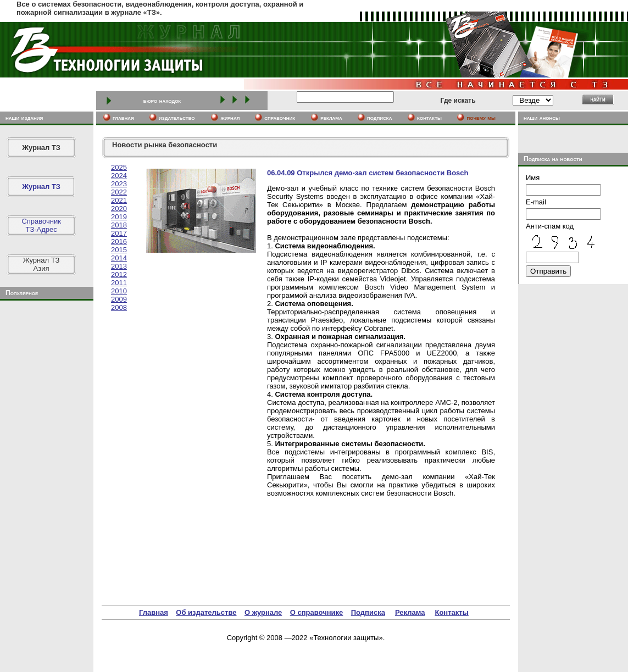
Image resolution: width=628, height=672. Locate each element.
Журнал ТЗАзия (41, 264)
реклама (331, 118)
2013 (119, 266)
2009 (119, 299)
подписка (380, 118)
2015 (119, 250)
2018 (119, 225)
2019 (119, 217)
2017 (119, 233)
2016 (119, 241)
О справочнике (317, 612)
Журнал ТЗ (41, 148)
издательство (177, 118)
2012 (119, 274)
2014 (119, 258)
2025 (119, 167)
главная (123, 118)
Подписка (368, 612)
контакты (429, 118)
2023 (119, 184)
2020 (119, 209)
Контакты (451, 612)
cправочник (280, 118)
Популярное (22, 293)
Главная (154, 612)
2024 (119, 176)
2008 (119, 307)
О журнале (263, 612)
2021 (119, 200)
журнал (230, 118)
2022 (119, 192)
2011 (119, 283)
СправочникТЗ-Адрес (41, 225)
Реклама (410, 612)
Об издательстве (206, 612)
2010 (119, 291)
